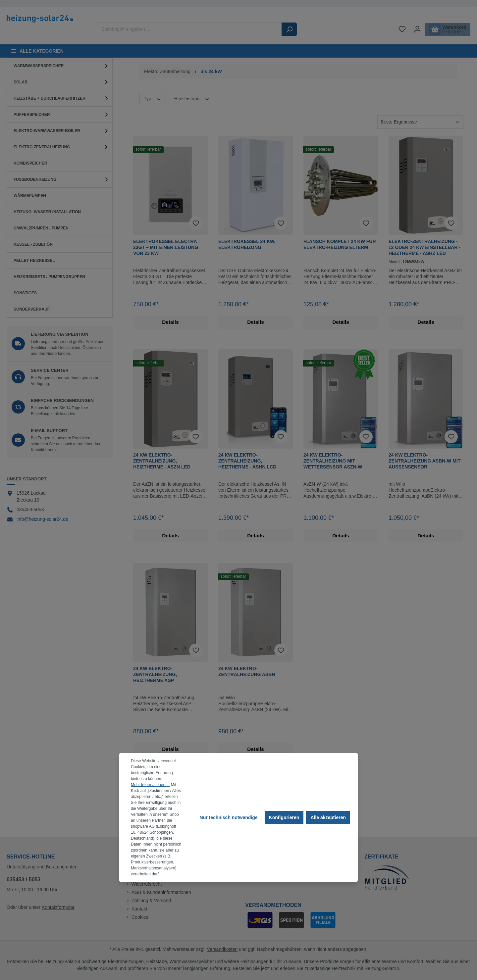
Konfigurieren (284, 817)
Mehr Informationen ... (150, 785)
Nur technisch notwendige (229, 817)
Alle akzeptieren (328, 817)
